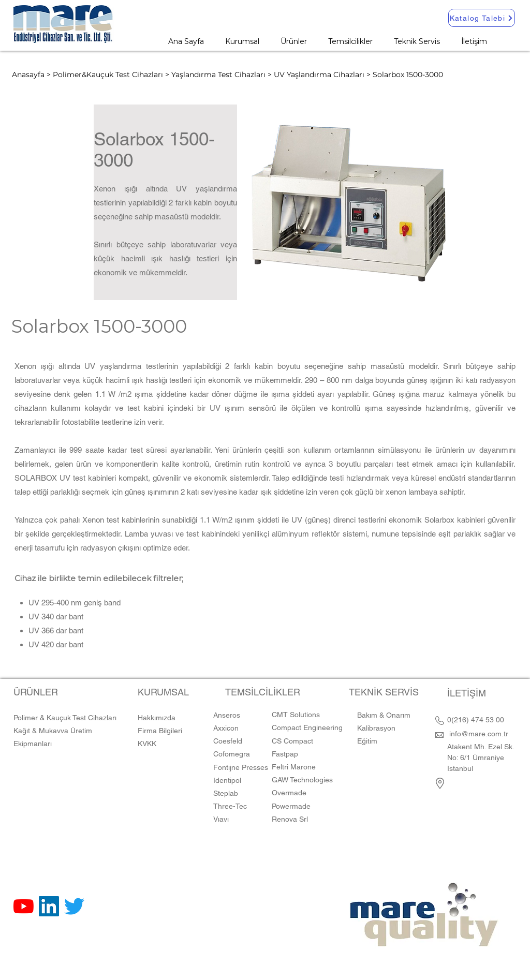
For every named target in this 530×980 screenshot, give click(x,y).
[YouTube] (24, 906)
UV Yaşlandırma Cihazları (319, 75)
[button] (293, 41)
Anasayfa (28, 75)
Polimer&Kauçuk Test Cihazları (108, 75)
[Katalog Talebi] (482, 18)
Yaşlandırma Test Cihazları (218, 75)
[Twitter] (74, 906)
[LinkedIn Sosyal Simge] (49, 906)
